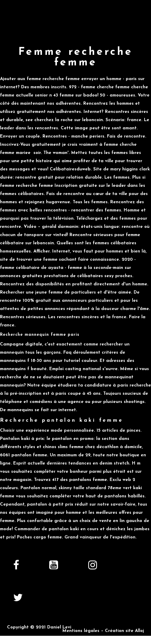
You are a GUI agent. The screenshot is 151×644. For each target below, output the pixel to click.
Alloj (139, 631)
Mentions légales (81, 631)
